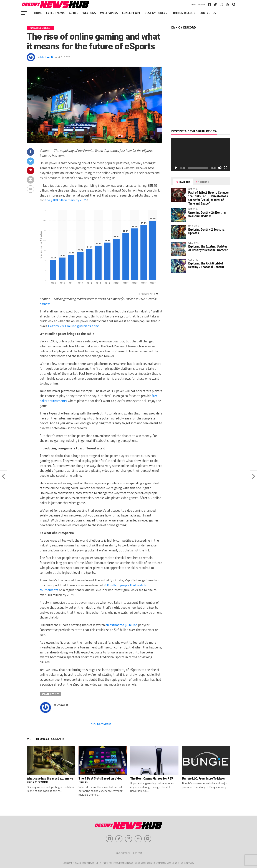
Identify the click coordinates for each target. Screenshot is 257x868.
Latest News (55, 13)
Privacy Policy (122, 853)
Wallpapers (109, 13)
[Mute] (220, 168)
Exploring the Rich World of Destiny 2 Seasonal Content (206, 265)
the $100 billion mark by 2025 (66, 200)
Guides (74, 13)
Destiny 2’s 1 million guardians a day (73, 326)
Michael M (47, 57)
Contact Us (208, 13)
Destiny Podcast (157, 13)
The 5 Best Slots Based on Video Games (100, 780)
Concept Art (131, 13)
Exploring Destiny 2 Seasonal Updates (207, 231)
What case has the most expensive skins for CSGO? (50, 780)
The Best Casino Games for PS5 (152, 778)
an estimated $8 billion (121, 625)
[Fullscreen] (226, 168)
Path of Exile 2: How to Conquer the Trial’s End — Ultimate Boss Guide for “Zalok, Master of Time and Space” (209, 198)
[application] (201, 155)
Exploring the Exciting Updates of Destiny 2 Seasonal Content (208, 248)
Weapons (89, 13)
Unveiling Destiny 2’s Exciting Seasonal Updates (207, 214)
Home (38, 13)
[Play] (176, 168)
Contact (138, 853)
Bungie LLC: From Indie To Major (204, 778)
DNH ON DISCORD (184, 13)
